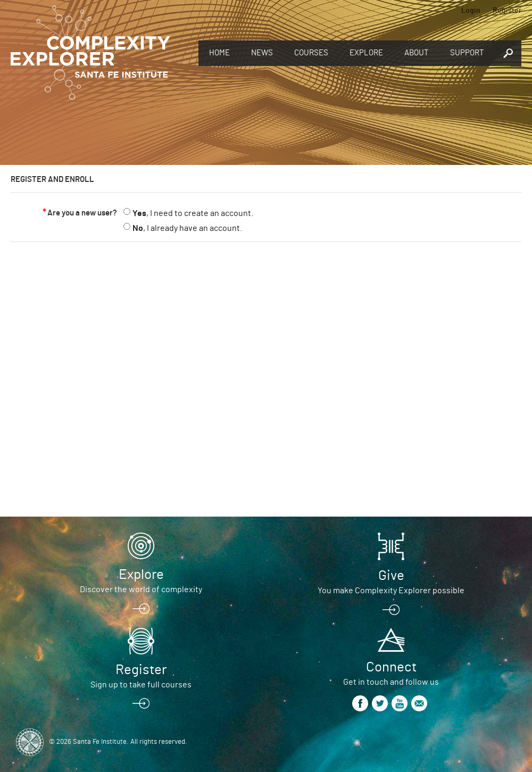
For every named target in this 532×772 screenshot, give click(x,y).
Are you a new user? (82, 213)
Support (467, 53)
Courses (311, 53)
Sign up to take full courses (141, 685)
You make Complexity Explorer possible (391, 591)
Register (507, 11)
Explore (366, 53)
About (417, 53)
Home (219, 53)
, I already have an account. (187, 228)
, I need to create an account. (193, 213)
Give (391, 576)
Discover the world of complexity (141, 590)
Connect (391, 667)
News (262, 53)
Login (471, 11)
